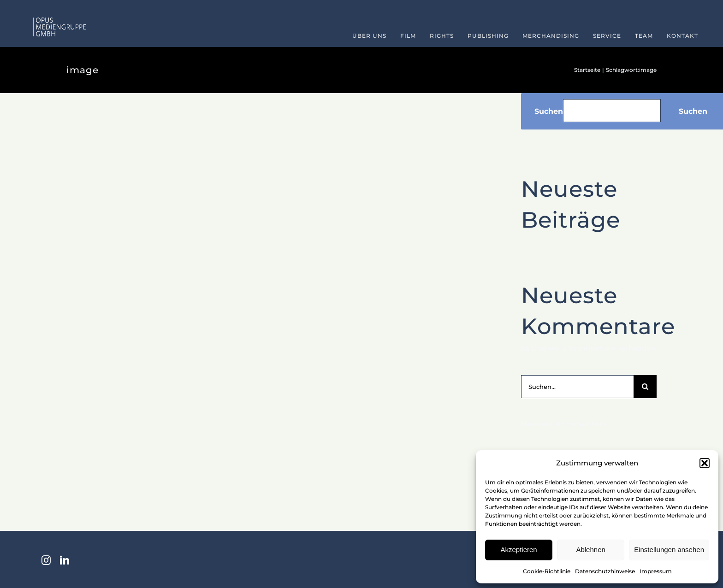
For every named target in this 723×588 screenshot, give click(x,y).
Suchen (549, 111)
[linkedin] (65, 560)
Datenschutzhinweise (605, 571)
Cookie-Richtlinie (547, 571)
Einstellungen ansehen (669, 550)
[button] (705, 463)
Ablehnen (590, 550)
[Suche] (645, 387)
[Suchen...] (577, 387)
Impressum (656, 571)
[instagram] (46, 560)
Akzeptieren (519, 550)
